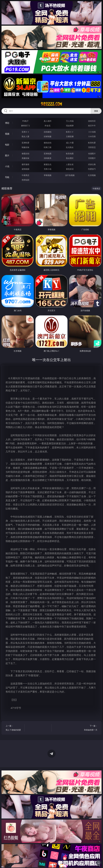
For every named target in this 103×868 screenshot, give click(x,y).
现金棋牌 (70, 126)
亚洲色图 (48, 154)
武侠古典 (92, 164)
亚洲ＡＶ (25, 132)
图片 (7, 155)
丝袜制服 (48, 136)
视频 (7, 134)
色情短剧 (25, 180)
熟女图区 (70, 158)
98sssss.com (51, 104)
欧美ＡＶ (70, 132)
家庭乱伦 (48, 164)
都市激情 (25, 164)
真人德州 (48, 121)
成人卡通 (70, 143)
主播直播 (70, 136)
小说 (7, 166)
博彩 (7, 123)
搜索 (96, 111)
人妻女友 (70, 164)
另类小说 (48, 169)
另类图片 (92, 158)
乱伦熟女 (70, 147)
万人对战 (70, 121)
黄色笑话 (70, 169)
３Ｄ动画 (92, 132)
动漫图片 (92, 154)
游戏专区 (92, 121)
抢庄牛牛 (92, 126)
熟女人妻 (25, 136)
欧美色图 (70, 154)
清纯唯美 (48, 158)
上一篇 (14, 728)
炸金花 (48, 126)
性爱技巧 (92, 169)
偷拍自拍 (48, 143)
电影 (7, 145)
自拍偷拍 (48, 132)
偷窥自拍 (25, 154)
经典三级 (48, 147)
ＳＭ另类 (92, 136)
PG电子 (26, 121)
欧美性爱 (92, 143)
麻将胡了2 (25, 126)
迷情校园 (25, 169)
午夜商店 (25, 175)
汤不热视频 (70, 175)
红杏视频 (92, 175)
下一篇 (89, 728)
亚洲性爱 (25, 143)
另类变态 (92, 147)
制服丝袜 (25, 147)
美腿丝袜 (25, 158)
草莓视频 (48, 175)
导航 (7, 177)
